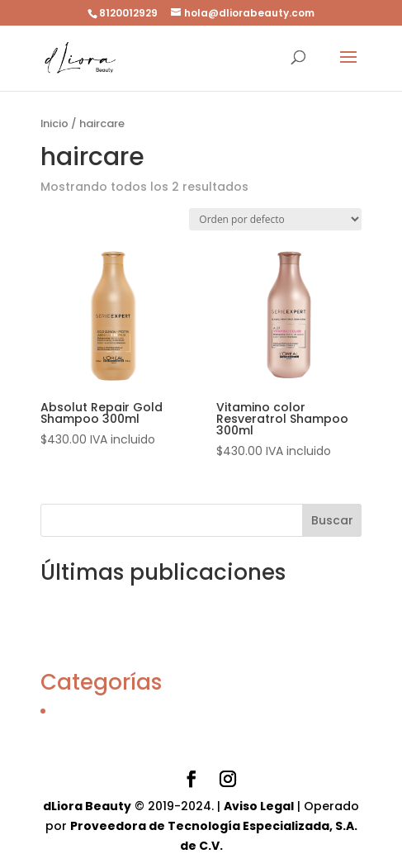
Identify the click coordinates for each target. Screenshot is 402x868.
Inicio (54, 123)
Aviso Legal (259, 806)
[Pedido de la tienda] (275, 219)
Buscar (332, 520)
